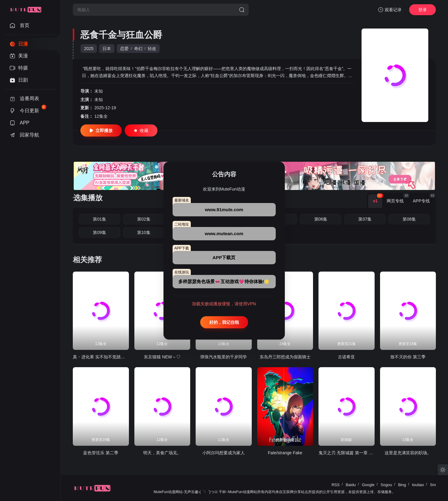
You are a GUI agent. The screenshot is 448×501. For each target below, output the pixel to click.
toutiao (418, 485)
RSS (336, 485)
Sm (433, 485)
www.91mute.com (224, 210)
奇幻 (138, 49)
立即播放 (101, 130)
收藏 (141, 130)
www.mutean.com (224, 234)
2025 (89, 49)
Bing (402, 485)
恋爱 (124, 49)
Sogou (386, 485)
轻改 (152, 49)
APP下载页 (224, 257)
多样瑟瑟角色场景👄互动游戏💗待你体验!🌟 (224, 281)
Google (368, 485)
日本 (107, 49)
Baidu (351, 485)
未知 (99, 91)
